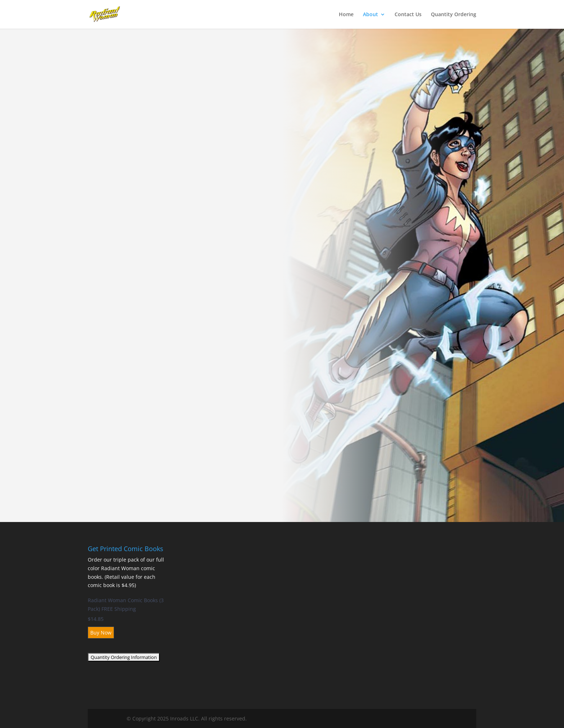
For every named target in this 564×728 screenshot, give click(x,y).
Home (346, 15)
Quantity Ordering (454, 15)
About (370, 15)
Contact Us (408, 15)
